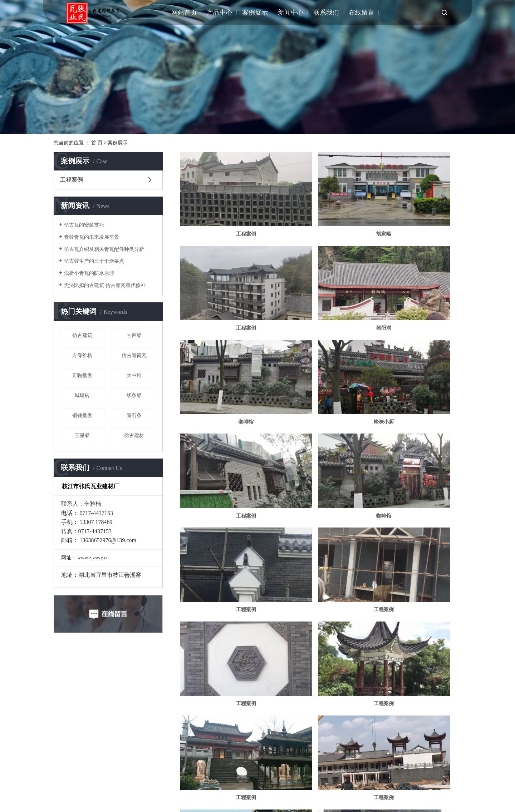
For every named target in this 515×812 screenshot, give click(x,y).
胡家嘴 (320, 210)
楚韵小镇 (320, 561)
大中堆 (134, 375)
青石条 (134, 415)
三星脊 (82, 435)
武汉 (85, 789)
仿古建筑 (82, 335)
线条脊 (134, 395)
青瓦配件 (280, 770)
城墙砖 (82, 395)
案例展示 (255, 13)
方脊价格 (82, 355)
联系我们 (326, 13)
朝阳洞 (225, 280)
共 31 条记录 (260, 726)
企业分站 (370, 770)
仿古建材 (134, 435)
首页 (290, 726)
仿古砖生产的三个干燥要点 (94, 261)
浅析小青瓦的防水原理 (89, 273)
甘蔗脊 (134, 335)
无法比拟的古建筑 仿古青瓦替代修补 (105, 285)
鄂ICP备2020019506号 (203, 770)
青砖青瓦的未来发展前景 (92, 237)
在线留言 (362, 13)
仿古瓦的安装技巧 (84, 225)
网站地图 (393, 770)
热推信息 (346, 770)
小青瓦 (261, 770)
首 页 (97, 143)
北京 (108, 789)
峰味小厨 (416, 280)
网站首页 (184, 13)
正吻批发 (82, 375)
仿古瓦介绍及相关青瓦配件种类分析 (104, 249)
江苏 (74, 789)
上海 (97, 789)
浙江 (119, 789)
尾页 (360, 726)
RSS (411, 770)
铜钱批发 (82, 415)
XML (425, 770)
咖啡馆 (320, 280)
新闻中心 (291, 13)
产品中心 (220, 13)
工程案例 (72, 180)
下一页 (338, 726)
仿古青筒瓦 (134, 355)
